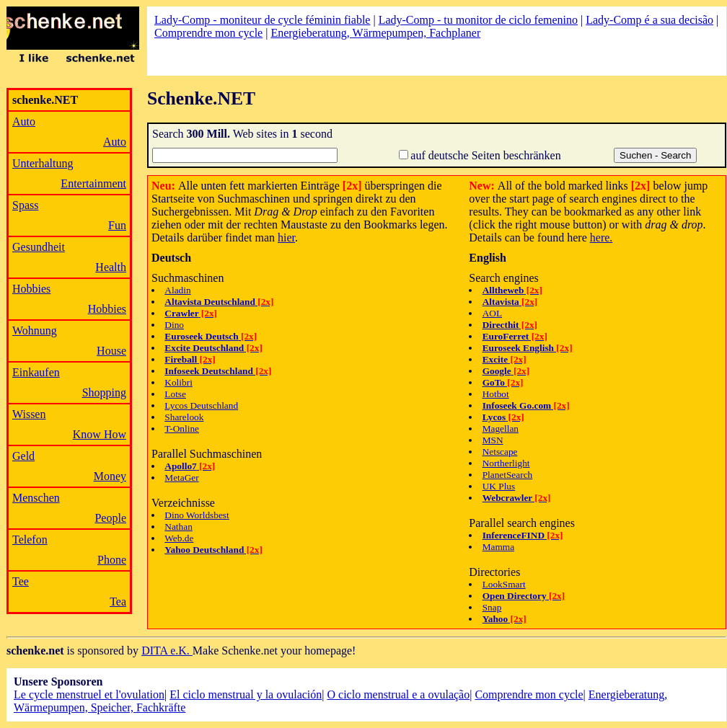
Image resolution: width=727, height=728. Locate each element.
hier (286, 238)
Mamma (498, 547)
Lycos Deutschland (201, 405)
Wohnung (35, 330)
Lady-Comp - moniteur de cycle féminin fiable (262, 20)
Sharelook (184, 417)
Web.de (179, 538)
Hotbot (496, 394)
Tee (21, 581)
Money (110, 476)
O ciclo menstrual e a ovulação (398, 694)
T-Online (182, 429)
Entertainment (93, 183)
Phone (112, 560)
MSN (493, 440)
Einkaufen (36, 372)
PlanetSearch (508, 475)
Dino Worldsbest (197, 515)
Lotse (175, 394)
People (110, 518)
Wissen (29, 414)
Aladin (177, 290)
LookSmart (504, 584)
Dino (174, 325)
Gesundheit (39, 247)
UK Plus (499, 486)
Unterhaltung (43, 163)
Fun (117, 225)
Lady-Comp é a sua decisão (649, 20)
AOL (492, 313)
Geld (23, 456)
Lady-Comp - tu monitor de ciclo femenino (478, 20)
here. (602, 238)
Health (111, 267)
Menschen (36, 498)
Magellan (501, 429)
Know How (100, 434)
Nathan (179, 527)
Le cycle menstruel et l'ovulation (89, 694)
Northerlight (506, 463)
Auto (24, 121)
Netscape (500, 452)
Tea (118, 602)
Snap (492, 607)
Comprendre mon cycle (208, 33)
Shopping (104, 392)
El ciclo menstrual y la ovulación (246, 694)
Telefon (30, 540)
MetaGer (181, 478)
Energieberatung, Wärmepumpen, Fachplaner (375, 33)
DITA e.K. (167, 651)
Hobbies (31, 289)
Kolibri (179, 382)
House (111, 351)
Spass (25, 205)
